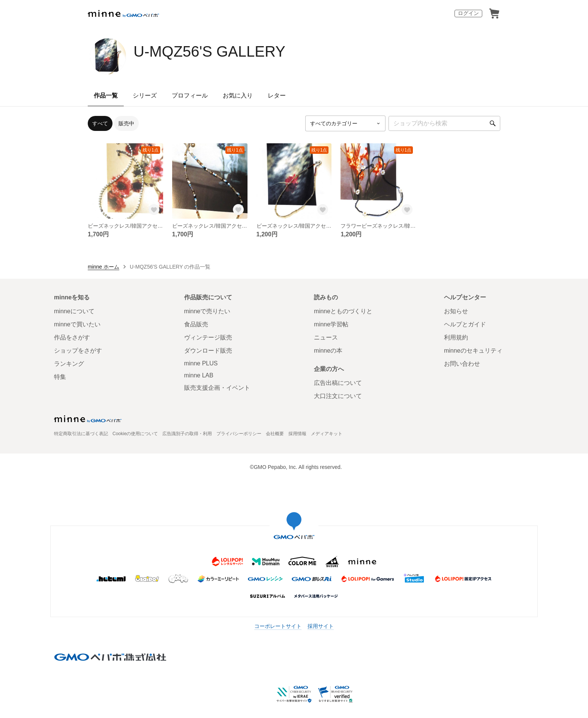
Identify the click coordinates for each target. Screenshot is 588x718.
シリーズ (145, 95)
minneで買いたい (77, 324)
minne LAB (199, 375)
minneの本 (328, 351)
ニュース (326, 337)
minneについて (74, 311)
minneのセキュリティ (473, 351)
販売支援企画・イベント (217, 388)
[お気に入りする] (154, 210)
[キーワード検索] (444, 123)
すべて (100, 123)
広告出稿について (338, 383)
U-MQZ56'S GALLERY (209, 51)
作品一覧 (106, 95)
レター (277, 95)
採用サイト (321, 626)
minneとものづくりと (343, 311)
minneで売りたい (207, 311)
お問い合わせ (462, 364)
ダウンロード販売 (208, 351)
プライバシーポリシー (239, 434)
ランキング (69, 364)
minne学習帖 (331, 324)
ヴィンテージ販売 (208, 337)
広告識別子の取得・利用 (187, 434)
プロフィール (190, 95)
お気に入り (238, 95)
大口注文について (338, 396)
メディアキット (327, 434)
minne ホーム (103, 267)
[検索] (493, 123)
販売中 (126, 123)
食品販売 (196, 324)
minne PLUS (201, 363)
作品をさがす (72, 337)
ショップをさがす (78, 351)
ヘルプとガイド (465, 324)
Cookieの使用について (135, 434)
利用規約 (456, 337)
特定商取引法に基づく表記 (81, 434)
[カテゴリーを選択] (345, 123)
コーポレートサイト (278, 626)
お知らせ (456, 311)
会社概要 (275, 434)
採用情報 (297, 434)
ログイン (468, 13)
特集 (60, 377)
